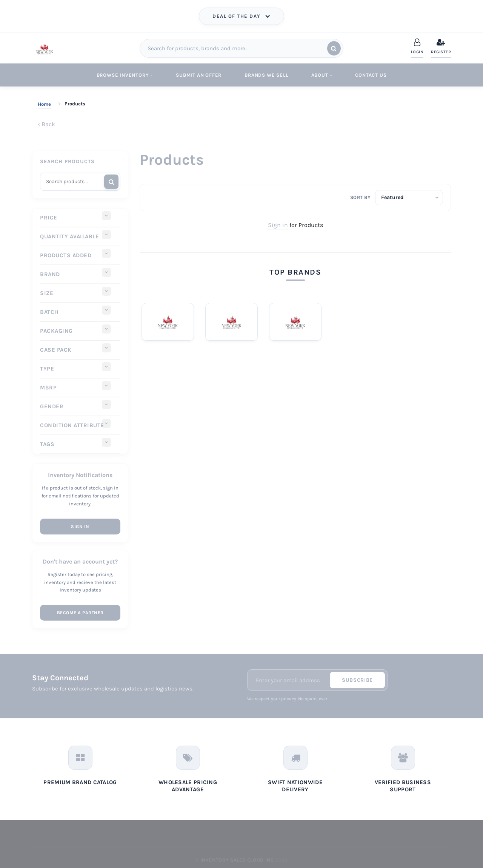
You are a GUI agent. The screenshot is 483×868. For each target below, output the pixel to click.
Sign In (80, 527)
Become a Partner (80, 613)
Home (44, 104)
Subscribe (357, 680)
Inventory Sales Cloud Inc (237, 860)
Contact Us (371, 75)
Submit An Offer (199, 75)
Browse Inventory (125, 75)
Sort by (361, 197)
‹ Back (46, 124)
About (322, 75)
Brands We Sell (266, 75)
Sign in (278, 225)
